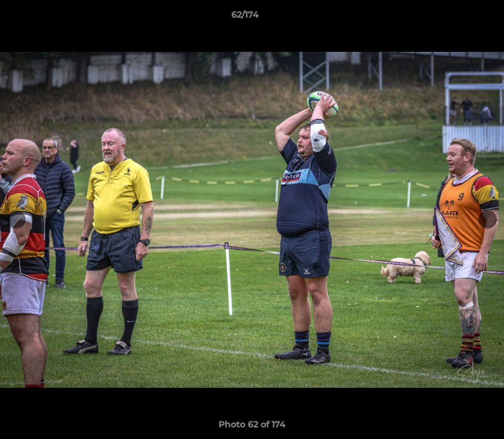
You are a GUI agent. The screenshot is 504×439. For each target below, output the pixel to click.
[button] (453, 18)
